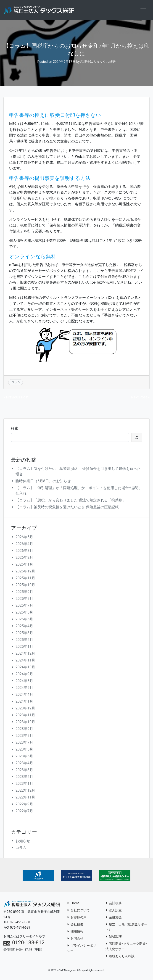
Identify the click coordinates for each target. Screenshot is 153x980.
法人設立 (114, 910)
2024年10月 (25, 668)
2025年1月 (24, 647)
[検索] (137, 438)
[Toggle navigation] (143, 10)
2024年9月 (24, 674)
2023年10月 (25, 722)
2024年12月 (25, 654)
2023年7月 (24, 743)
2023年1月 (24, 784)
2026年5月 (24, 537)
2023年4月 (24, 763)
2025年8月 (24, 599)
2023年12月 (25, 709)
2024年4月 (24, 695)
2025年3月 (24, 633)
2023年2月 (24, 777)
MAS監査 (114, 937)
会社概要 (75, 925)
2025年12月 (25, 572)
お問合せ (75, 939)
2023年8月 (24, 736)
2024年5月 (24, 688)
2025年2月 (24, 640)
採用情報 (75, 932)
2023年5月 (24, 757)
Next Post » (140, 397)
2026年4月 (24, 544)
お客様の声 (77, 918)
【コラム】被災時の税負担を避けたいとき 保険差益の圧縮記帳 (67, 507)
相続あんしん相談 (120, 956)
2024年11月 (25, 661)
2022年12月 (25, 791)
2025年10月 (25, 585)
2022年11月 (25, 798)
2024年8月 (24, 681)
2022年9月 (24, 805)
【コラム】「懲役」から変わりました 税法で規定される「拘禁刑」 (71, 501)
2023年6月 (24, 750)
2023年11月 (25, 715)
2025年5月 (24, 620)
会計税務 (114, 903)
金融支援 (114, 918)
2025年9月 (24, 592)
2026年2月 (24, 558)
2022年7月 (24, 811)
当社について (78, 910)
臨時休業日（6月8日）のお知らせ (43, 481)
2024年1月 (24, 702)
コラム (16, 382)
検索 (15, 429)
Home (73, 903)
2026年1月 (24, 565)
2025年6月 (24, 613)
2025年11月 (25, 578)
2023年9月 (24, 729)
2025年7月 (24, 606)
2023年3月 (24, 770)
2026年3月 (24, 551)
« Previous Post (16, 397)
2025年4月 (24, 626)
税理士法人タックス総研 (98, 62)
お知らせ (23, 841)
